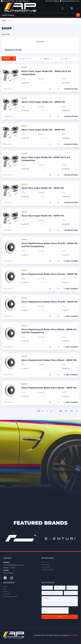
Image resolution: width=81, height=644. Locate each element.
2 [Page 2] (43, 411)
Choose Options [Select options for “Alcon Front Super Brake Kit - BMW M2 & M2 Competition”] (71, 89)
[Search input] (39, 15)
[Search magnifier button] (78, 15)
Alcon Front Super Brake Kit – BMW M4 (43, 130)
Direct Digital (73, 635)
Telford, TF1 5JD (9, 568)
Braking (24, 67)
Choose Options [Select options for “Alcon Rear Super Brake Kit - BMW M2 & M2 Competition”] (71, 175)
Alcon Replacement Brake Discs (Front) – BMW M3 (49, 274)
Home (4, 20)
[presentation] (55, 610)
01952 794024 (8, 573)
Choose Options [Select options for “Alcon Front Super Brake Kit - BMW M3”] (71, 116)
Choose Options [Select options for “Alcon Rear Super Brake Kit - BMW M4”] (71, 230)
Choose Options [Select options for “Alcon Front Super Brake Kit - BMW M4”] (71, 144)
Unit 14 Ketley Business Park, (13, 565)
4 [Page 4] (51, 411)
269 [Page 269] (60, 411)
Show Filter (40, 41)
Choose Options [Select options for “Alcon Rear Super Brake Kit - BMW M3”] (71, 203)
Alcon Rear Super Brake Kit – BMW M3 (43, 188)
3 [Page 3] (47, 411)
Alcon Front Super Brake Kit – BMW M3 (43, 102)
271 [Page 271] (72, 411)
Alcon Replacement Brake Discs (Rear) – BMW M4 (49, 388)
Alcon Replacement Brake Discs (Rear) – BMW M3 (49, 360)
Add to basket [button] (71, 261)
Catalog (7, 59)
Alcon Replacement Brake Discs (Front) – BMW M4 (49, 302)
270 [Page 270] (66, 411)
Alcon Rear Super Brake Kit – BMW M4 (43, 216)
